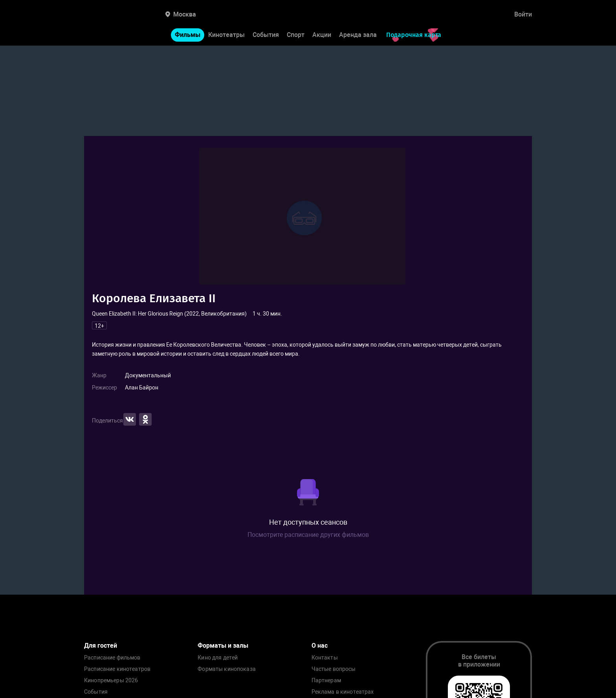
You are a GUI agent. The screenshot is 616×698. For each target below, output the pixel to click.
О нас (320, 646)
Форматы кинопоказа (227, 669)
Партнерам (326, 681)
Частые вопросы (334, 669)
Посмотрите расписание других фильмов (308, 535)
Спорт (296, 35)
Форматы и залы (223, 646)
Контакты (325, 658)
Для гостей (101, 646)
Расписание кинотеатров (117, 669)
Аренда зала (358, 35)
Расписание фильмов (112, 658)
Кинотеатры (226, 35)
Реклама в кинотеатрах (343, 692)
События (266, 35)
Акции (322, 35)
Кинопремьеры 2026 (111, 681)
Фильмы (188, 35)
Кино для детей (218, 658)
